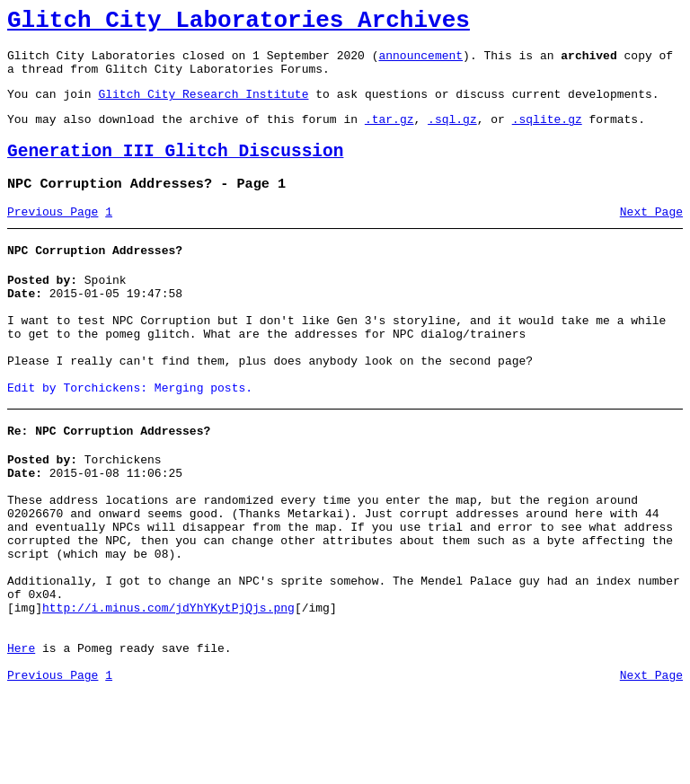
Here (21, 737)
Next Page (651, 236)
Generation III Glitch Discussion (175, 170)
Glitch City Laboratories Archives (239, 23)
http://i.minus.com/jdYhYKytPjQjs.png (168, 689)
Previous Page (53, 236)
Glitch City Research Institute (203, 107)
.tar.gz (389, 135)
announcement (420, 63)
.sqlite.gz (547, 135)
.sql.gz (452, 135)
